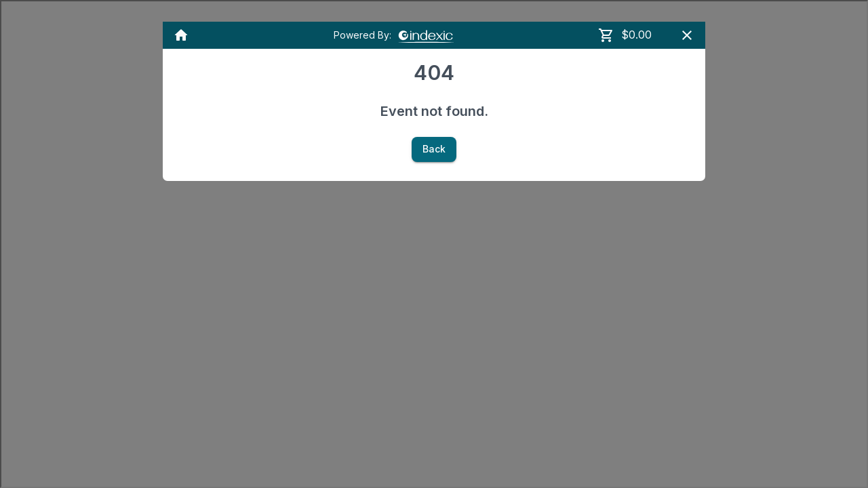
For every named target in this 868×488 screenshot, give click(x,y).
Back (434, 149)
